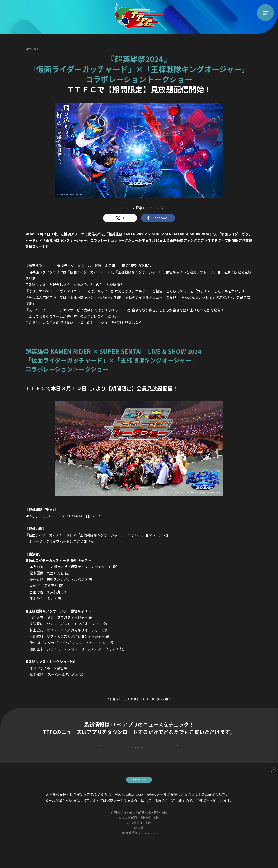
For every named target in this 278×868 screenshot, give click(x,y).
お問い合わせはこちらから (139, 794)
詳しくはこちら (139, 752)
